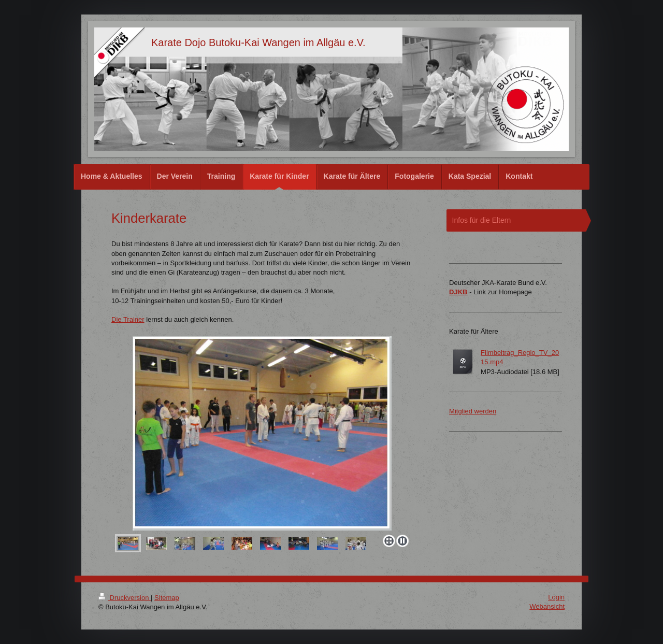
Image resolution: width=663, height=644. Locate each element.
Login (556, 597)
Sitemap (167, 598)
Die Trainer (128, 319)
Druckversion (125, 598)
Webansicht (547, 606)
